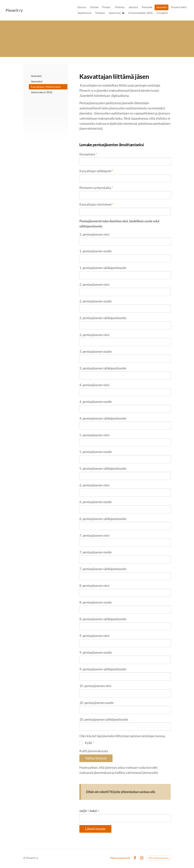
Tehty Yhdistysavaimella (158, 858)
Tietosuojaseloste (120, 858)
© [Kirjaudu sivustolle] (25, 858)
